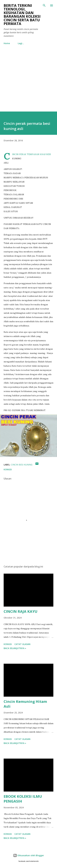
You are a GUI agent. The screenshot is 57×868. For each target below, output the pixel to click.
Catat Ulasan (22, 644)
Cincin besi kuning (22, 465)
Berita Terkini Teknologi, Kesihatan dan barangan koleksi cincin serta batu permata (22, 14)
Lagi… (21, 43)
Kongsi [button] (8, 469)
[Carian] (44, 5)
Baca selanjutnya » (15, 648)
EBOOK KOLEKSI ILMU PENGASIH (23, 799)
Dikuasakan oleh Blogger (29, 855)
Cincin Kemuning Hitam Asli (25, 704)
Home (7, 43)
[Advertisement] (28, 82)
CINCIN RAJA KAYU (21, 611)
